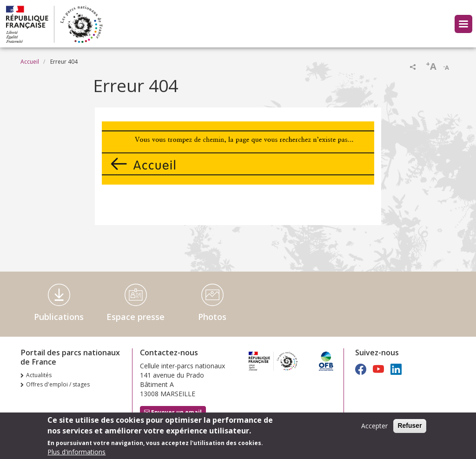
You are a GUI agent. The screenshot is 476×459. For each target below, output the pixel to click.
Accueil (30, 62)
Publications (59, 317)
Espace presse (136, 317)
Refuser (410, 428)
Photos (212, 317)
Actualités (39, 375)
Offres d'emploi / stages (58, 384)
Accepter (374, 428)
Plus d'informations (76, 454)
